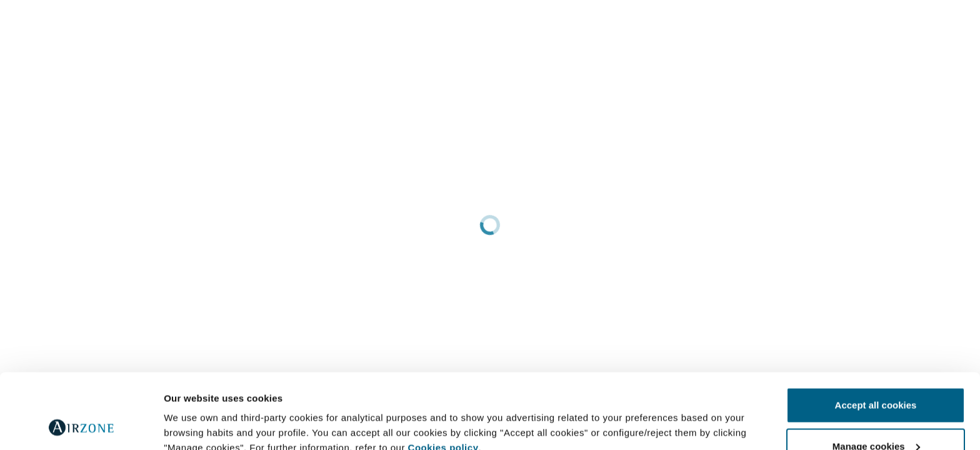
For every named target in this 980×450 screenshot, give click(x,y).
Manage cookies (876, 376)
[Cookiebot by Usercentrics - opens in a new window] (81, 426)
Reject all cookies (876, 417)
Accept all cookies (876, 335)
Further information (208, 412)
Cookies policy (443, 377)
